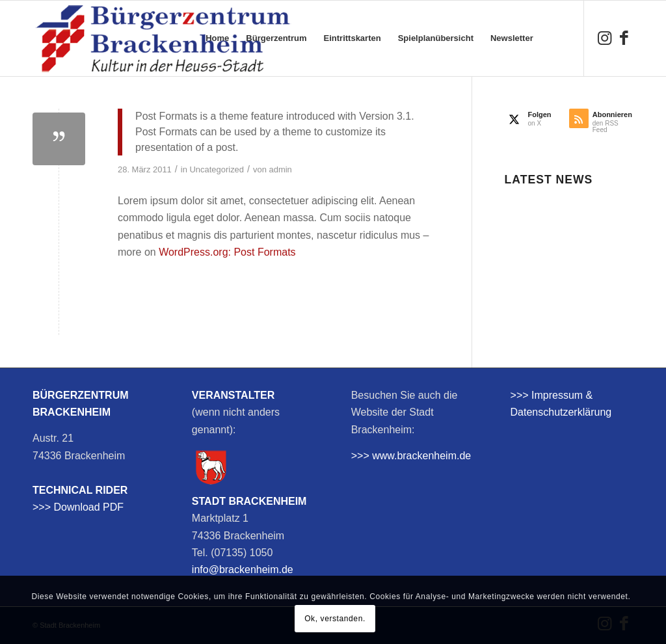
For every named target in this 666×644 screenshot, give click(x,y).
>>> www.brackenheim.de (411, 456)
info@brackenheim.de (243, 570)
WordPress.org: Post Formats (227, 252)
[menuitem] (217, 38)
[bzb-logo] (163, 38)
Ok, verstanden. (335, 619)
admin (281, 169)
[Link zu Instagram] (604, 38)
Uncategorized (217, 169)
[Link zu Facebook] (624, 38)
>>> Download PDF (78, 507)
